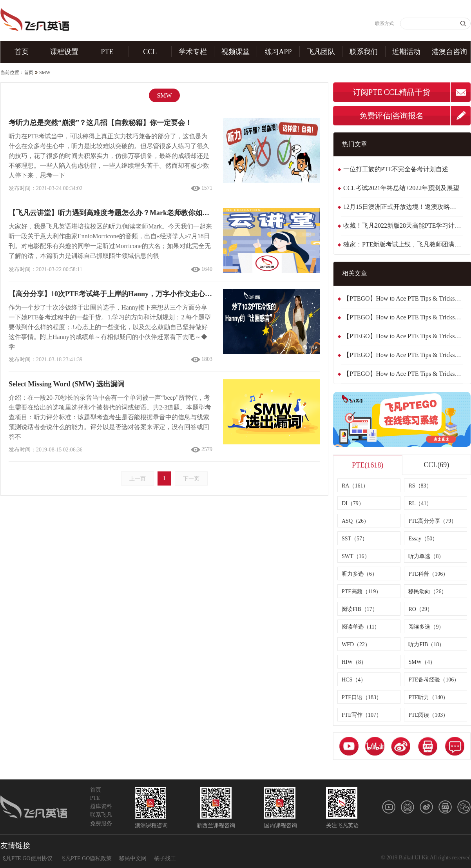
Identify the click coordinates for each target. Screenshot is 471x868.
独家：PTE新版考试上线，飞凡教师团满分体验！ (403, 244)
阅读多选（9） (426, 627)
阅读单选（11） (361, 627)
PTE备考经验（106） (434, 680)
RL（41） (420, 503)
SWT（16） (356, 556)
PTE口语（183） (362, 697)
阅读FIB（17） (360, 609)
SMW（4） (422, 662)
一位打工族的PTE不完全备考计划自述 (396, 169)
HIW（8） (354, 662)
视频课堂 (235, 52)
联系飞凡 (101, 815)
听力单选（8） (426, 556)
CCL (150, 52)
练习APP (278, 52)
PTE (107, 52)
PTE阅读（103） (428, 715)
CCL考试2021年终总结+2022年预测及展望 (401, 188)
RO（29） (420, 609)
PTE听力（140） (428, 697)
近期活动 (406, 52)
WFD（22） (356, 644)
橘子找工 (165, 858)
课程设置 (64, 52)
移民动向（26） (428, 592)
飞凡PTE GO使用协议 (26, 858)
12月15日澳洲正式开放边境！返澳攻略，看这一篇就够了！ (403, 207)
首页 (22, 52)
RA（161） (355, 486)
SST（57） (355, 539)
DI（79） (353, 503)
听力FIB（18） (426, 644)
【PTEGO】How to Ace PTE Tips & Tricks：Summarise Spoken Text (403, 336)
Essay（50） (423, 539)
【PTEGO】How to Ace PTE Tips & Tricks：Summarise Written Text (403, 317)
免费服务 (101, 824)
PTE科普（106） (428, 574)
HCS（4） (354, 680)
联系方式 (384, 24)
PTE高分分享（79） (432, 521)
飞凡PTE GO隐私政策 (86, 858)
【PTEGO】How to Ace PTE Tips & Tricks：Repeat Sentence (403, 298)
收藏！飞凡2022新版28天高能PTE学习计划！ (403, 226)
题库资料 (101, 806)
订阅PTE (368, 92)
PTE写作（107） (362, 715)
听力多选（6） (360, 574)
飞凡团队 (321, 52)
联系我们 (364, 52)
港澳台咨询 (449, 52)
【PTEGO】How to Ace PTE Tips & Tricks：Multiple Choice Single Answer (403, 355)
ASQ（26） (355, 521)
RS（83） (420, 486)
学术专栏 (193, 52)
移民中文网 (133, 858)
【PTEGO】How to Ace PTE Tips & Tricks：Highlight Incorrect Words (403, 374)
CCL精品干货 (407, 92)
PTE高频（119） (361, 592)
